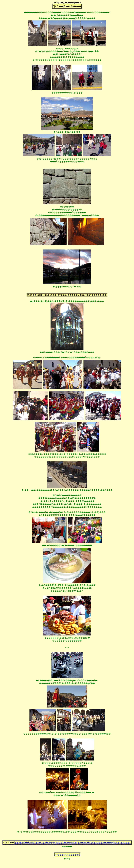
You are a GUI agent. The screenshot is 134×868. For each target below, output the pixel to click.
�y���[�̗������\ (67, 855)
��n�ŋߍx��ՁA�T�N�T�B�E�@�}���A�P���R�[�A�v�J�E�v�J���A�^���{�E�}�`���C (73, 843)
